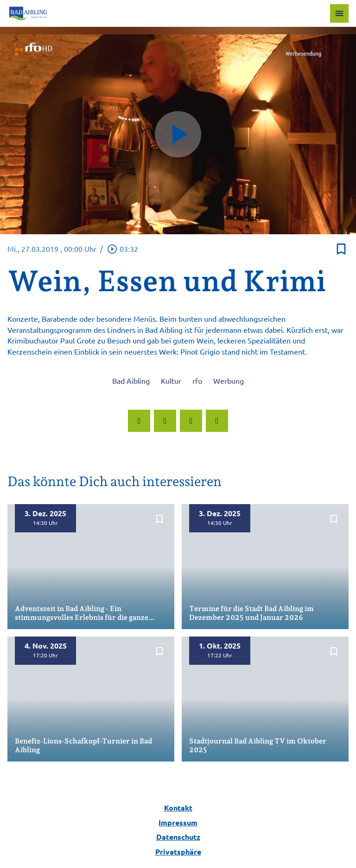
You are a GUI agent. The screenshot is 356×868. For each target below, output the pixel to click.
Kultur (171, 381)
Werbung (229, 381)
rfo (197, 381)
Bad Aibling (131, 381)
